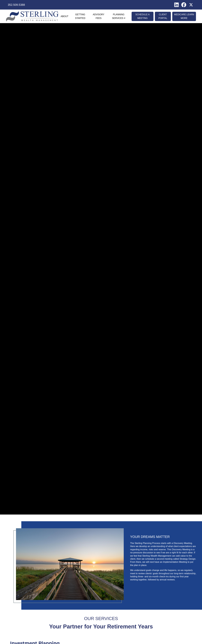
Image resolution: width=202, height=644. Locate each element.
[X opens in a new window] (191, 5)
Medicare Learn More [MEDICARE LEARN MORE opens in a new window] (184, 16)
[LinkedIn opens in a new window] (176, 5)
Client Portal (163, 16)
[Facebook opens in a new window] (184, 5)
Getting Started (80, 16)
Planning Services (118, 16)
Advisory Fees (98, 16)
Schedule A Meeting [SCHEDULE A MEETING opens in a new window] (142, 16)
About (64, 16)
